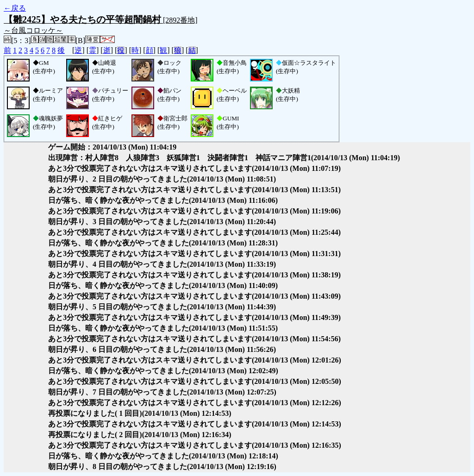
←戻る (15, 8)
